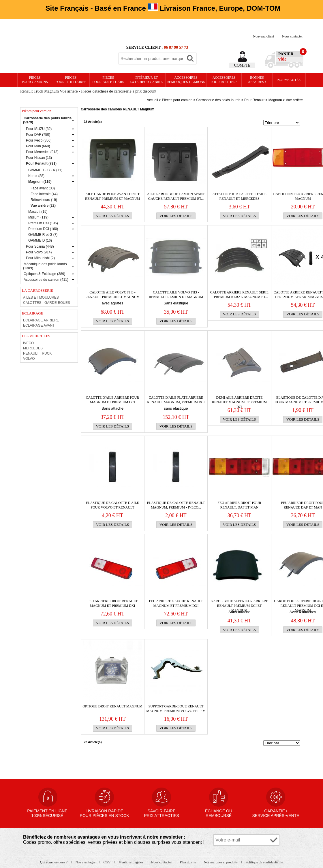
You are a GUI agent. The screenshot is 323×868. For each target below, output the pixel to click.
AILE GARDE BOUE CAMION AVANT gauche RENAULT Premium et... (176, 196)
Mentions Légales (131, 862)
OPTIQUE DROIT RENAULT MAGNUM (112, 706)
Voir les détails (113, 216)
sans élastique (176, 408)
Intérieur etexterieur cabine (146, 80)
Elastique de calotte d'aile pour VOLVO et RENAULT (112, 505)
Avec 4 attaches (303, 612)
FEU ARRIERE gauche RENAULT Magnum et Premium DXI (176, 603)
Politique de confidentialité (264, 862)
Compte (242, 65)
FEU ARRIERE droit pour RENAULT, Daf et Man (240, 505)
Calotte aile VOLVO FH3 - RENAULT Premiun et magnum (112, 295)
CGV (107, 862)
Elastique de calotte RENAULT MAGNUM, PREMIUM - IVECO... (176, 505)
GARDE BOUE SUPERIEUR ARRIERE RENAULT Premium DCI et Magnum (239, 604)
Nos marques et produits (221, 862)
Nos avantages (86, 862)
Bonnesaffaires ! (257, 80)
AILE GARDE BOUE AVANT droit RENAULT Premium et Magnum (112, 196)
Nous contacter (292, 36)
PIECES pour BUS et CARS (108, 80)
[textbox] (152, 59)
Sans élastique (176, 303)
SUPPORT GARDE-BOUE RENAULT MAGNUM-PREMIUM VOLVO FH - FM (176, 709)
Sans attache (112, 408)
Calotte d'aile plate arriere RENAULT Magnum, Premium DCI (176, 400)
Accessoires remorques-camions (186, 80)
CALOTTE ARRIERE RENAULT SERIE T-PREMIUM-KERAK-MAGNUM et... (239, 295)
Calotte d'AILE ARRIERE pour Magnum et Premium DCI (113, 400)
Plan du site (188, 862)
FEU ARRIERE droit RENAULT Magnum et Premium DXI (112, 603)
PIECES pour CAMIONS (35, 80)
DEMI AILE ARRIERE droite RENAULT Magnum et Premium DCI (239, 400)
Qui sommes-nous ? (54, 862)
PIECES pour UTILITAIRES (71, 80)
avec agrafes (112, 303)
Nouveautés (289, 80)
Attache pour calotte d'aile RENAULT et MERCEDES (239, 196)
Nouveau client (264, 36)
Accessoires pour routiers (224, 80)
